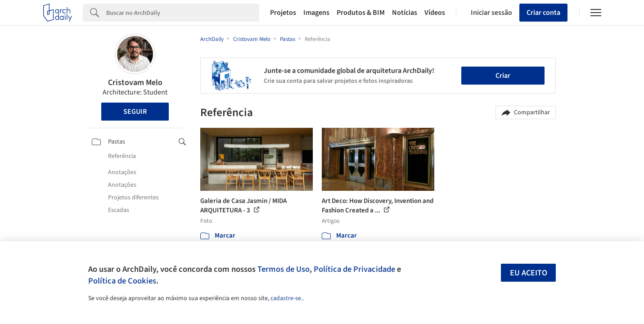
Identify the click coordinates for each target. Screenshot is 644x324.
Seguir (135, 112)
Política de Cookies (122, 281)
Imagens (316, 13)
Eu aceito (529, 273)
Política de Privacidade (354, 269)
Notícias (405, 13)
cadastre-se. (286, 298)
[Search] (183, 13)
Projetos (283, 13)
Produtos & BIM (361, 13)
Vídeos (435, 13)
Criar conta (543, 13)
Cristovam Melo (135, 83)
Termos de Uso (284, 269)
